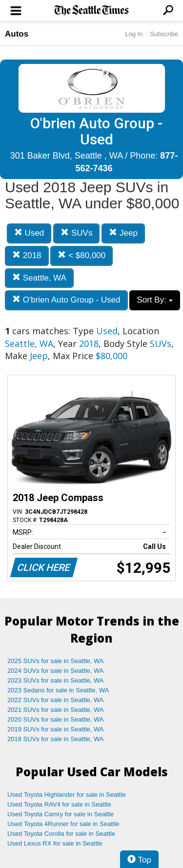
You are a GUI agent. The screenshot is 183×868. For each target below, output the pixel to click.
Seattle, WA (39, 278)
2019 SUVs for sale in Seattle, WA (56, 729)
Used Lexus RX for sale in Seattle (55, 843)
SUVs (76, 233)
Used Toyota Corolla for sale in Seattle (61, 834)
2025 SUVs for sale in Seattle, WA (56, 661)
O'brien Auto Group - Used (66, 300)
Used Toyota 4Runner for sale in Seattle (63, 824)
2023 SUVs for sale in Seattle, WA (56, 680)
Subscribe (164, 34)
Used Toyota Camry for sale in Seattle (61, 814)
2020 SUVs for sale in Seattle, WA (56, 719)
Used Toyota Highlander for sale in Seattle (67, 795)
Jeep (123, 233)
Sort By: (154, 300)
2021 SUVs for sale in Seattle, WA (56, 710)
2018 (27, 255)
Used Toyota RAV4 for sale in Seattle (59, 804)
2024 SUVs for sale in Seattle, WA (56, 671)
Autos (17, 34)
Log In (134, 34)
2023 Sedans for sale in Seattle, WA (58, 690)
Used (29, 233)
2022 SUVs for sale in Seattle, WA (56, 700)
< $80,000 (81, 255)
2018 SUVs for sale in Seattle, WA (56, 739)
